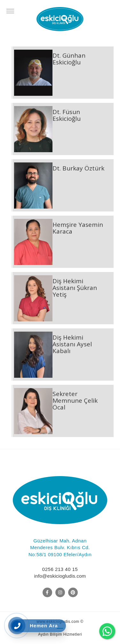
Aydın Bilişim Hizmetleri (60, 634)
